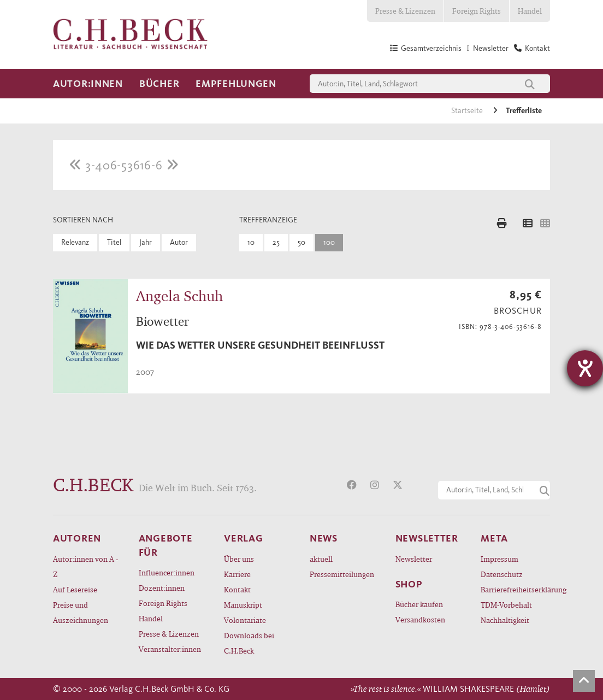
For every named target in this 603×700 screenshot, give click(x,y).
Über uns (239, 559)
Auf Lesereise (75, 589)
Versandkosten (420, 619)
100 (329, 242)
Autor (179, 242)
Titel (114, 242)
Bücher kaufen (419, 604)
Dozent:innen (162, 588)
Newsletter (414, 559)
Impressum (499, 559)
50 (301, 242)
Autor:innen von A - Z (85, 566)
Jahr (146, 242)
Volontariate (245, 620)
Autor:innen (88, 84)
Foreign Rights (477, 11)
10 (251, 242)
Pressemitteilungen (342, 574)
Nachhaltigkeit (505, 620)
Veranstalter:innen (170, 649)
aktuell (321, 559)
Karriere (237, 574)
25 (276, 242)
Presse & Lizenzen (405, 11)
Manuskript (243, 605)
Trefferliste (524, 111)
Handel (530, 11)
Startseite (468, 111)
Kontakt (237, 589)
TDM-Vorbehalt (506, 605)
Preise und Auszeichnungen (81, 612)
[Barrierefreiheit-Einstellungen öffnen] (585, 368)
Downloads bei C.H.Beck (249, 643)
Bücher (159, 84)
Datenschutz (502, 574)
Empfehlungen (236, 84)
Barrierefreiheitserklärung (515, 589)
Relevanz (75, 242)
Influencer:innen (167, 572)
